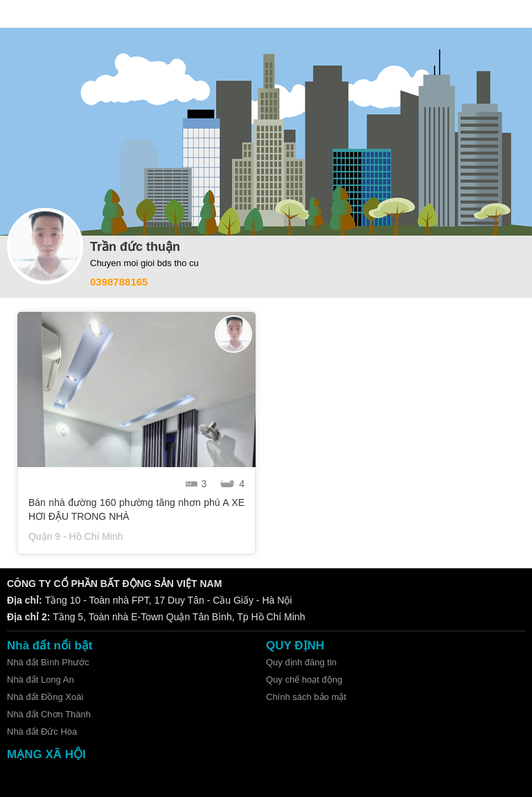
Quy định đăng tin (301, 662)
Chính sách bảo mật (306, 697)
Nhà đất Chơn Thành (49, 714)
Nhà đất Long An (41, 680)
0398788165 (119, 282)
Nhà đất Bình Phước (48, 662)
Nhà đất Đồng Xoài (45, 697)
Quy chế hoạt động (304, 680)
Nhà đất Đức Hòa (42, 732)
